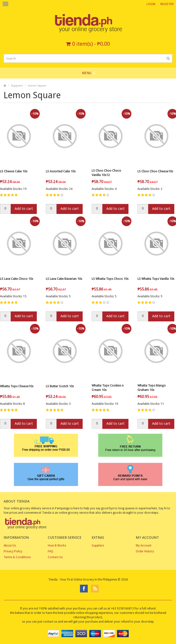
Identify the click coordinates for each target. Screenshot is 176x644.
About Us (10, 546)
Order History (145, 551)
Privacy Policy (13, 551)
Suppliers (17, 86)
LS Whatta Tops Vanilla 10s (156, 279)
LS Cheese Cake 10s (14, 171)
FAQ (50, 551)
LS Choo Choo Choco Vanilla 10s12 (106, 173)
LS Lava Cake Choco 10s (17, 279)
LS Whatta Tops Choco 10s (110, 279)
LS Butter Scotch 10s (60, 386)
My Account (144, 546)
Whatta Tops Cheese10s (17, 386)
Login (151, 4)
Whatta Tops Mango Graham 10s (152, 388)
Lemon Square (37, 86)
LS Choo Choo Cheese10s (155, 171)
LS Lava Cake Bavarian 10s (64, 279)
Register (167, 4)
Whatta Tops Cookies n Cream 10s (108, 388)
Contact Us (55, 557)
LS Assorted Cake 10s (61, 171)
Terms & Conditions (17, 557)
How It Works (57, 546)
